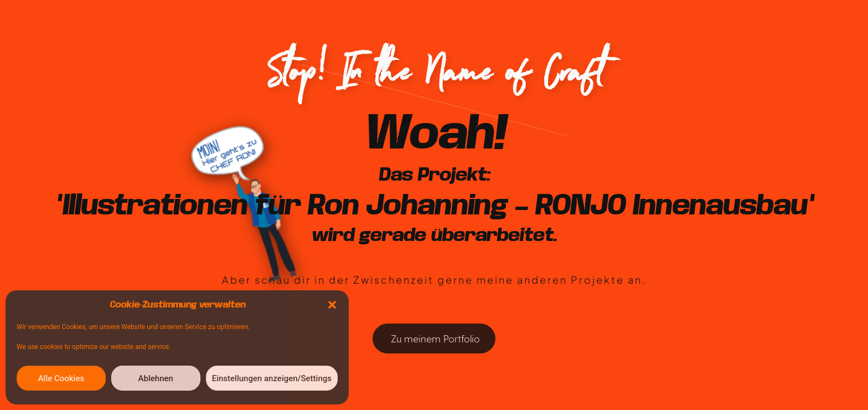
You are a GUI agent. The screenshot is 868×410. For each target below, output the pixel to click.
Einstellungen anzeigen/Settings (272, 378)
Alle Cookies (61, 378)
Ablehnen (156, 378)
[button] (332, 305)
